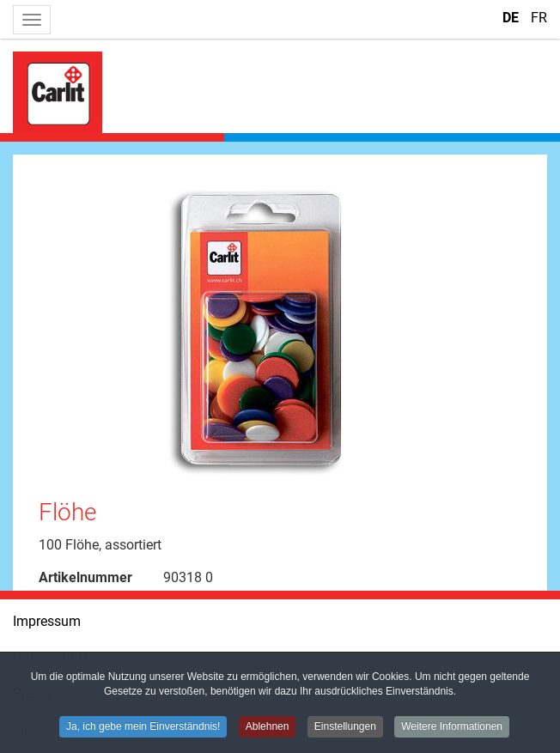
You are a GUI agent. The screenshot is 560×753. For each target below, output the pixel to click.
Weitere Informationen (452, 727)
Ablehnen (268, 727)
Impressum (47, 621)
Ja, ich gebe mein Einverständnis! (143, 727)
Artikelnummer (85, 577)
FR (539, 18)
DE (512, 18)
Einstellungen (345, 727)
